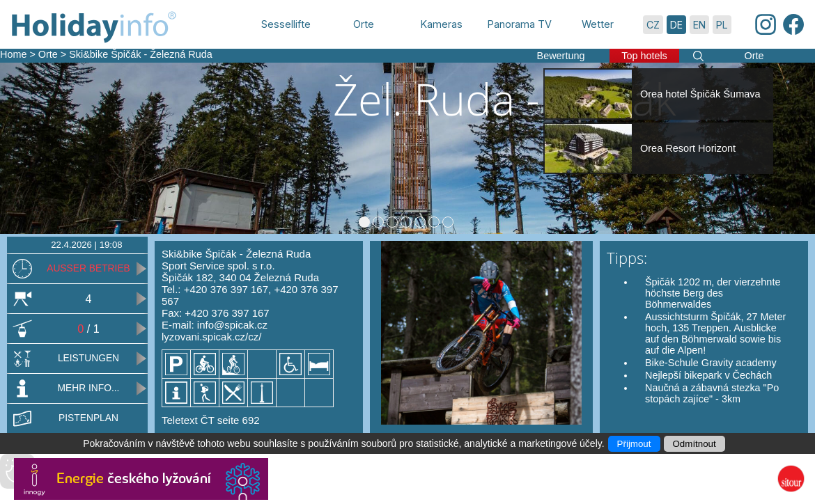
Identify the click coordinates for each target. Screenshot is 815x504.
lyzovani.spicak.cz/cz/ (211, 337)
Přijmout (634, 444)
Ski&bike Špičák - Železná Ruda (141, 54)
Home (13, 54)
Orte (48, 54)
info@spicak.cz (232, 325)
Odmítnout (694, 444)
